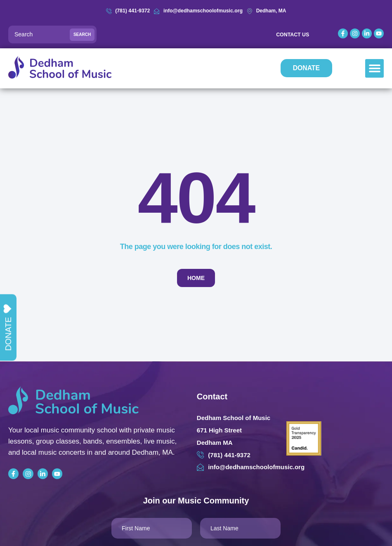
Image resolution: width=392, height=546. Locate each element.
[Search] (52, 34)
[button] (374, 68)
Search (82, 34)
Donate (8, 328)
